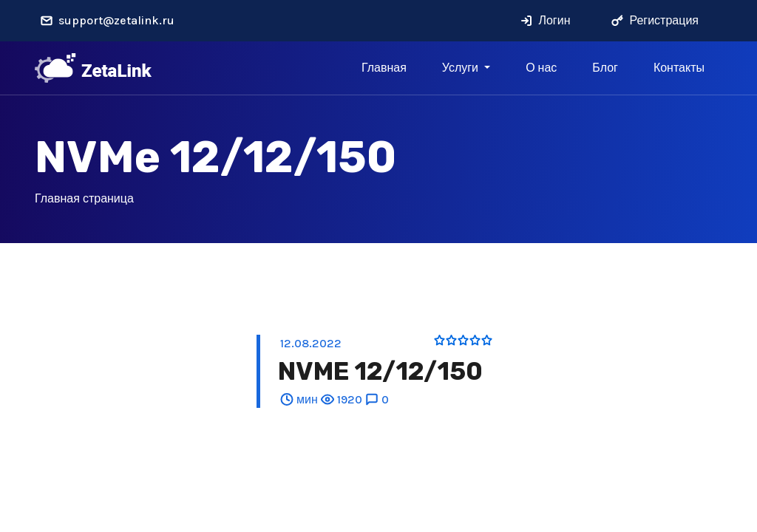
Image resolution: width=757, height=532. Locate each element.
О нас (541, 68)
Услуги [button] (462, 68)
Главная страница (84, 198)
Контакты (679, 68)
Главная (384, 68)
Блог (605, 68)
